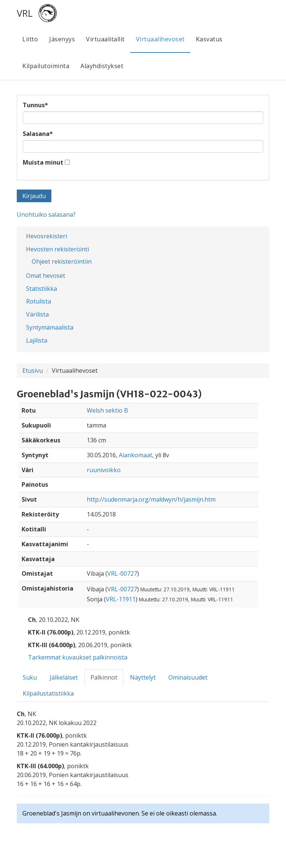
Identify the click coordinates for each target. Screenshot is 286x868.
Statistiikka (42, 289)
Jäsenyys (62, 39)
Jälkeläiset (64, 677)
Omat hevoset (46, 276)
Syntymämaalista (50, 327)
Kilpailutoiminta (46, 66)
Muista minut (43, 162)
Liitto (30, 39)
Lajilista (37, 340)
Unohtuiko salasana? (46, 214)
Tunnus (35, 105)
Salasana (38, 134)
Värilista (37, 314)
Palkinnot (104, 677)
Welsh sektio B (107, 410)
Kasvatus (209, 39)
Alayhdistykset (102, 66)
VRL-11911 (121, 599)
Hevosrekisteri (47, 236)
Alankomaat (136, 455)
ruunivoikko (104, 470)
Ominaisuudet (188, 677)
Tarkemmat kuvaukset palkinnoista (78, 657)
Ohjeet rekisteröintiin (62, 261)
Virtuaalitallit (105, 39)
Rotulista (39, 301)
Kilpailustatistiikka (48, 693)
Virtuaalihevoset (160, 39)
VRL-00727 (122, 573)
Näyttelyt (143, 677)
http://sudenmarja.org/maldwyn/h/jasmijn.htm (151, 499)
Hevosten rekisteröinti (58, 249)
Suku (30, 677)
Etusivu (33, 371)
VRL (25, 13)
